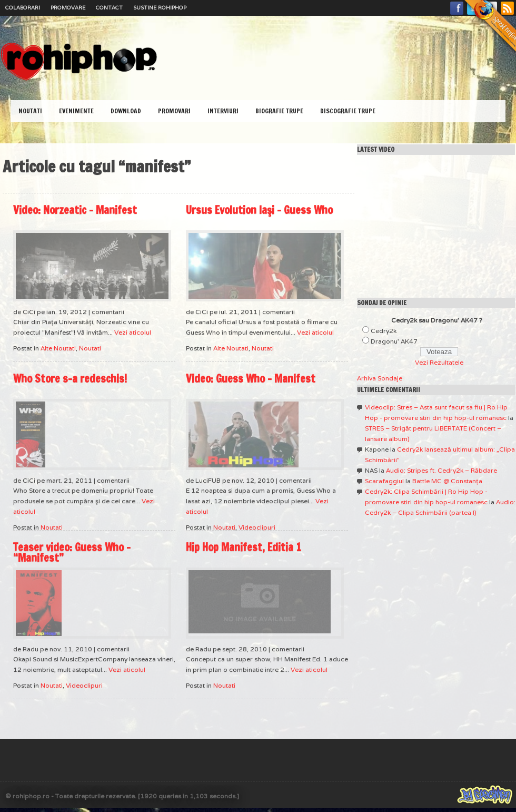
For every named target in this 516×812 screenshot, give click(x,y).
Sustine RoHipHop (160, 8)
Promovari (174, 111)
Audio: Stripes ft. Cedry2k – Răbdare (441, 470)
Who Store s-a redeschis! (70, 379)
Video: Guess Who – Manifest (251, 379)
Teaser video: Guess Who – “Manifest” (72, 552)
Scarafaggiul (384, 481)
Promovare (68, 8)
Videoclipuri (257, 527)
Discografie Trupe (348, 111)
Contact (109, 8)
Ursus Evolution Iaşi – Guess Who (259, 210)
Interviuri (223, 111)
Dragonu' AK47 (394, 341)
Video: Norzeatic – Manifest (75, 210)
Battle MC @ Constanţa (447, 481)
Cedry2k (384, 331)
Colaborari (23, 8)
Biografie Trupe (279, 111)
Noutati (30, 111)
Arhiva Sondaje (380, 378)
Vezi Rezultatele (439, 362)
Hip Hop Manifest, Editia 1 (244, 547)
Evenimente (76, 111)
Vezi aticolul (133, 332)
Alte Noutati (58, 348)
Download (126, 111)
